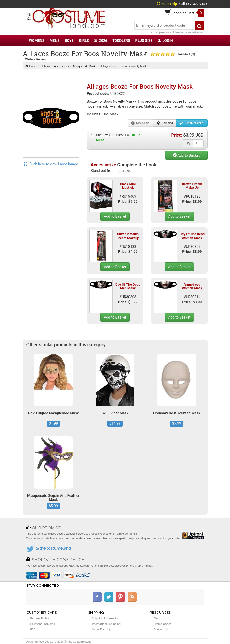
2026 (101, 41)
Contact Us (161, 629)
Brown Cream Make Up (192, 186)
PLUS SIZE (144, 41)
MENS (55, 41)
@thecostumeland (53, 548)
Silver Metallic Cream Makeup (128, 236)
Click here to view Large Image (51, 164)
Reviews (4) (186, 54)
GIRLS (84, 41)
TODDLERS (121, 41)
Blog (157, 618)
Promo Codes (163, 624)
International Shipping (106, 624)
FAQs (34, 629)
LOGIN (165, 41)
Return (191, 123)
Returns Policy (40, 618)
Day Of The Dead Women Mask (192, 236)
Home (31, 66)
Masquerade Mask (84, 66)
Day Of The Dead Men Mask (128, 286)
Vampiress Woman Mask (192, 286)
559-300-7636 (197, 4)
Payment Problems (43, 624)
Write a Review (36, 59)
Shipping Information (106, 618)
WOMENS (37, 41)
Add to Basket (186, 155)
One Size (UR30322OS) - (116, 137)
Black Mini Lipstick (128, 186)
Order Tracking (102, 629)
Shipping (165, 123)
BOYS (69, 41)
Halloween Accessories (55, 66)
